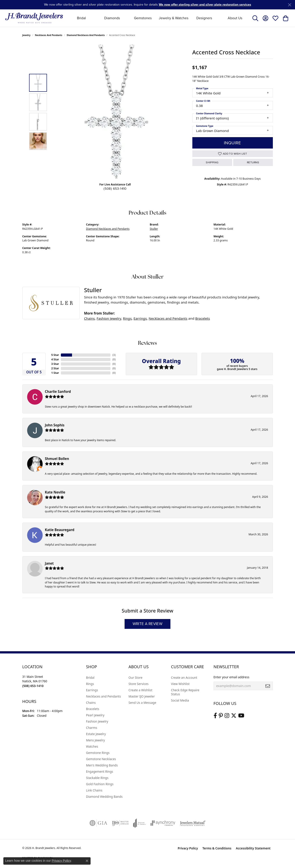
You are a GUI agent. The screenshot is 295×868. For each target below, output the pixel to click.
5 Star (55, 355)
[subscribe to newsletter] (268, 686)
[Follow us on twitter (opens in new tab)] (234, 716)
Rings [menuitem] (90, 684)
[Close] (290, 5)
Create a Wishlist (141, 690)
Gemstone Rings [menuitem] (98, 753)
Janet (49, 563)
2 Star (55, 368)
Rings (127, 318)
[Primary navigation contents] (158, 18)
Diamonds (112, 18)
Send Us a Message (142, 703)
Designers (204, 18)
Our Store (136, 678)
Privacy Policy (188, 848)
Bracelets (203, 318)
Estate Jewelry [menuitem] (96, 734)
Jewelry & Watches (174, 18)
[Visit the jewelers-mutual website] (193, 823)
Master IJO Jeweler (142, 696)
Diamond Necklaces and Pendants (86, 35)
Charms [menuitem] (92, 728)
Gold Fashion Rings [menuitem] (100, 784)
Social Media (180, 700)
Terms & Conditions (217, 848)
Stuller (154, 229)
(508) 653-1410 (115, 189)
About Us (235, 18)
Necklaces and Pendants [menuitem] (104, 696)
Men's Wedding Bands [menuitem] (102, 765)
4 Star (55, 359)
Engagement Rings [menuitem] (100, 771)
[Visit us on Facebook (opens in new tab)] (215, 716)
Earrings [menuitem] (92, 690)
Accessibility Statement (253, 848)
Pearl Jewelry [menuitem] (95, 715)
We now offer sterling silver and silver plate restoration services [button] (205, 5)
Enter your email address (231, 677)
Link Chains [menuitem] (94, 790)
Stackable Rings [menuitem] (97, 778)
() (114, 355)
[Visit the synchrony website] (163, 823)
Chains (89, 318)
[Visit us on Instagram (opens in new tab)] (227, 716)
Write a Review (148, 624)
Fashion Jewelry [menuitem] (97, 721)
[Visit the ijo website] (120, 823)
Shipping (212, 162)
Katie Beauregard (60, 530)
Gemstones (143, 18)
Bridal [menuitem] (90, 678)
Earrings (140, 318)
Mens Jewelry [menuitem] (96, 740)
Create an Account (184, 678)
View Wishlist (180, 684)
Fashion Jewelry (109, 318)
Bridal (81, 18)
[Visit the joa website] (140, 823)
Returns (253, 162)
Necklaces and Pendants (49, 35)
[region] (116, 112)
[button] (255, 18)
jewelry (27, 35)
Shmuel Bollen (57, 459)
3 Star (55, 364)
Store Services (139, 684)
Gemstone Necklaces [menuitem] (101, 759)
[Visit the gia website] (98, 823)
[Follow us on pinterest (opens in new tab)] (221, 716)
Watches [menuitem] (92, 746)
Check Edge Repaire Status (185, 692)
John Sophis (55, 425)
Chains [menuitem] (91, 703)
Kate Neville (55, 492)
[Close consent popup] (87, 861)
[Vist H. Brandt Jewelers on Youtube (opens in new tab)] (241, 716)
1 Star (55, 373)
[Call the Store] (33, 686)
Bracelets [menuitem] (93, 709)
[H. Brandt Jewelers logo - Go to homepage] (34, 18)
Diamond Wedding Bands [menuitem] (104, 797)
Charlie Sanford (58, 391)
